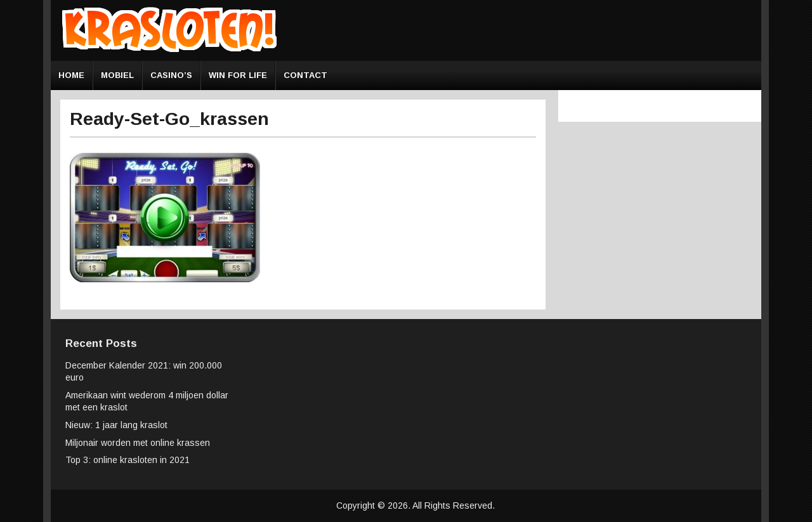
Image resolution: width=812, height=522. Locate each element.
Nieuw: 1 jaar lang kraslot (116, 425)
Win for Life (238, 75)
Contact (305, 75)
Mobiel (117, 75)
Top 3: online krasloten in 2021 (128, 460)
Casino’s (171, 75)
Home (71, 75)
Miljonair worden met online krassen (138, 443)
